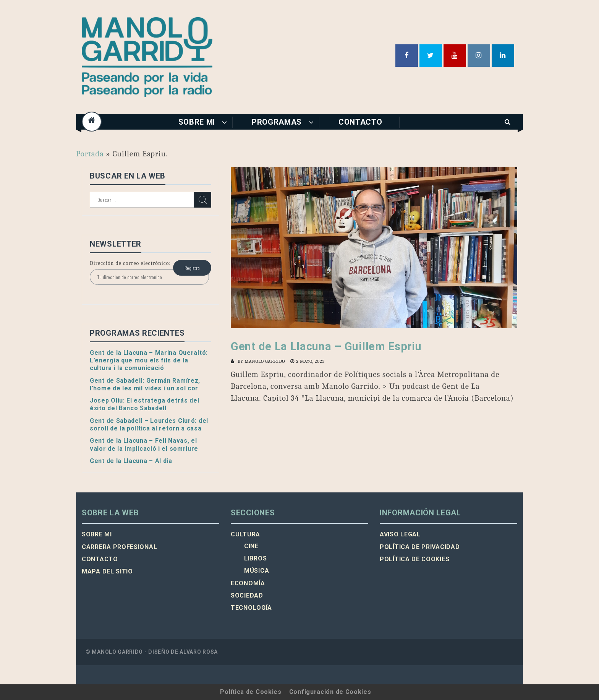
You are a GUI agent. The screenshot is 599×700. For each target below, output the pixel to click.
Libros (255, 558)
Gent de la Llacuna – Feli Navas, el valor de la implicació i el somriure (144, 444)
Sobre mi (197, 122)
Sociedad (247, 595)
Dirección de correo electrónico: (130, 263)
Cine (251, 546)
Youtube (455, 56)
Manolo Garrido (265, 361)
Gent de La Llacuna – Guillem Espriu (326, 346)
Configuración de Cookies (330, 692)
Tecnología (251, 608)
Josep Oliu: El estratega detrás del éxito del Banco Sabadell (145, 404)
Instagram (479, 56)
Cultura (245, 534)
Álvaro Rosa (199, 652)
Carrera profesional (119, 547)
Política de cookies (414, 559)
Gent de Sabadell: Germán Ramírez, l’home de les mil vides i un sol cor (145, 384)
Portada (90, 154)
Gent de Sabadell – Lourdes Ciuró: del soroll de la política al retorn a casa (149, 425)
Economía (248, 583)
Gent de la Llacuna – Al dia (131, 461)
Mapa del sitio (107, 571)
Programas (277, 122)
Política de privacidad (420, 547)
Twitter (431, 56)
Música (257, 571)
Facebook (407, 56)
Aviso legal (400, 534)
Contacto (360, 122)
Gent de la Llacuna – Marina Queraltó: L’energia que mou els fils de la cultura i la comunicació (149, 361)
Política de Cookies (251, 692)
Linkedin (503, 56)
